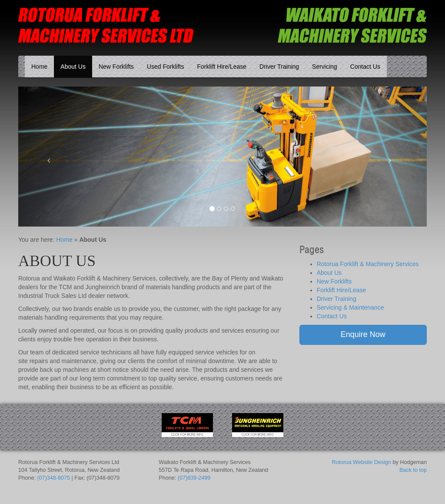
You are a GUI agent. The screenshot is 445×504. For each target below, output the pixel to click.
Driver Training (279, 67)
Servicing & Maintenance (350, 307)
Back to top (413, 470)
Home (39, 67)
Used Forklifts (166, 67)
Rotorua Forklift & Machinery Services (368, 264)
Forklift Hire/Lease (222, 67)
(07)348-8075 (53, 478)
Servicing (325, 67)
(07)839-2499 (194, 478)
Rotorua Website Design (362, 462)
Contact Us (365, 67)
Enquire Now (363, 334)
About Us (73, 67)
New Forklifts (116, 67)
